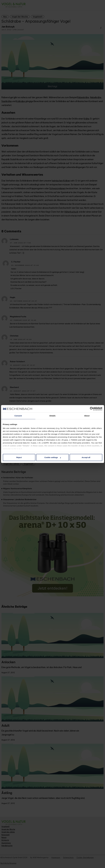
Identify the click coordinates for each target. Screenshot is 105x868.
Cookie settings (53, 457)
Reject (19, 457)
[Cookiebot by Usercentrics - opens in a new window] (92, 409)
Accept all (86, 457)
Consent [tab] (18, 416)
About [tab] (87, 416)
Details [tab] (53, 416)
